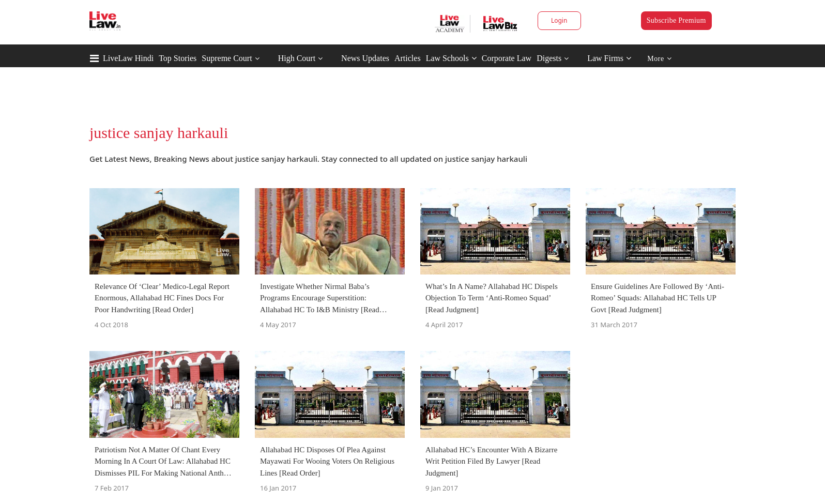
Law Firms (609, 58)
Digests (549, 58)
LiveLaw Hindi (128, 58)
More (659, 59)
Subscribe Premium (676, 20)
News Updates (365, 58)
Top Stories (178, 58)
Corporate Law (507, 58)
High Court (297, 58)
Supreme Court (227, 58)
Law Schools (451, 58)
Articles (408, 58)
